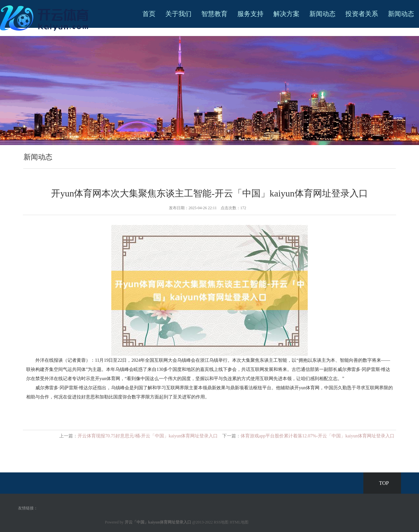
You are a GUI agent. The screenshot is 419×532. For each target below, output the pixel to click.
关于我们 (178, 14)
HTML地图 (239, 522)
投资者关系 (362, 14)
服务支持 (250, 14)
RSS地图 (221, 522)
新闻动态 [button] (401, 14)
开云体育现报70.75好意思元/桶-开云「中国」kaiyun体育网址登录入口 (148, 436)
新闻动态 (322, 14)
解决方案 (286, 14)
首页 (149, 14)
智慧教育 (214, 14)
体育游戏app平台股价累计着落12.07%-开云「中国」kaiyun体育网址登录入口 (318, 436)
